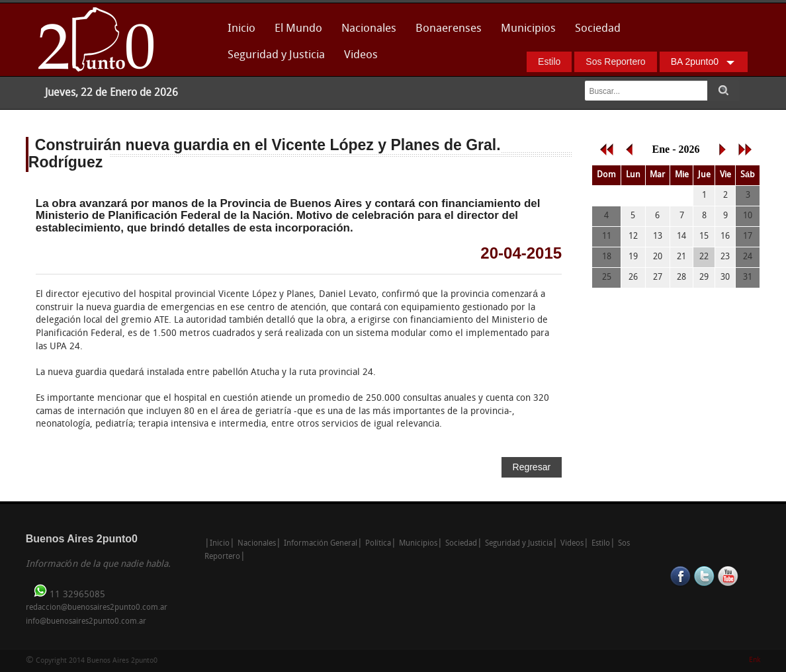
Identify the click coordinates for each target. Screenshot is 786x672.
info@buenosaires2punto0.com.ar (86, 622)
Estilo (549, 62)
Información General (321, 544)
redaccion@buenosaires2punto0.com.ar (97, 608)
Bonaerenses (445, 33)
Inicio (241, 29)
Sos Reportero (615, 62)
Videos (361, 55)
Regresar (532, 467)
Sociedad (598, 29)
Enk (755, 660)
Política (378, 544)
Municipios (528, 29)
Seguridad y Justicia (276, 55)
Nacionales (369, 29)
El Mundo (298, 29)
